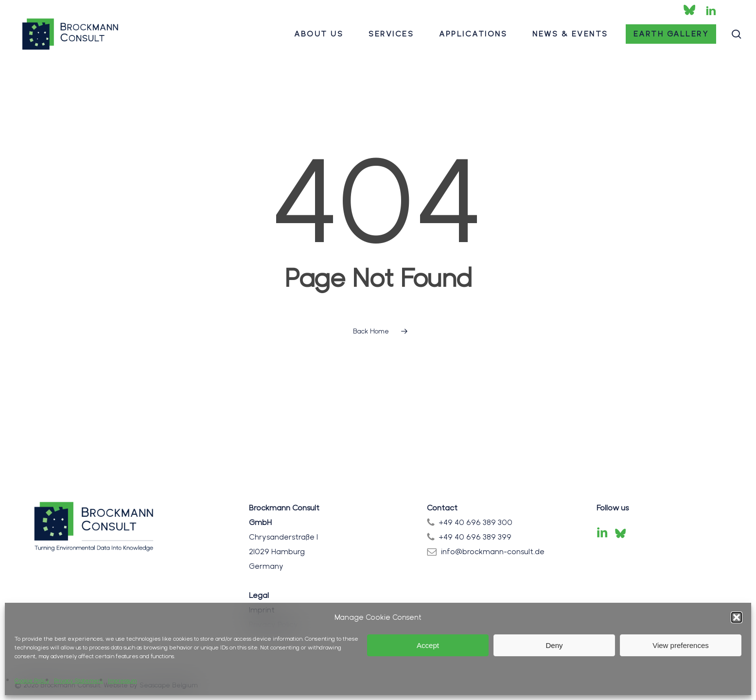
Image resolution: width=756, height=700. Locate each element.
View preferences (681, 645)
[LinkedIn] (602, 533)
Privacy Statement (79, 681)
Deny (554, 645)
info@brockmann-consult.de (493, 551)
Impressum (122, 681)
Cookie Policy (32, 681)
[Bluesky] (620, 533)
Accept (428, 645)
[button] (737, 617)
